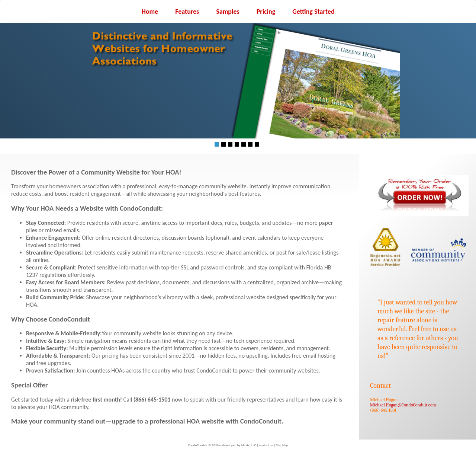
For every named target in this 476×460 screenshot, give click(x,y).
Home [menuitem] (150, 12)
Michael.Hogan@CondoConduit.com (403, 405)
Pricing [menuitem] (266, 12)
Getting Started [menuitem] (313, 12)
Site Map (282, 445)
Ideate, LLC (249, 445)
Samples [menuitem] (228, 12)
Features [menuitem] (187, 12)
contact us (266, 445)
